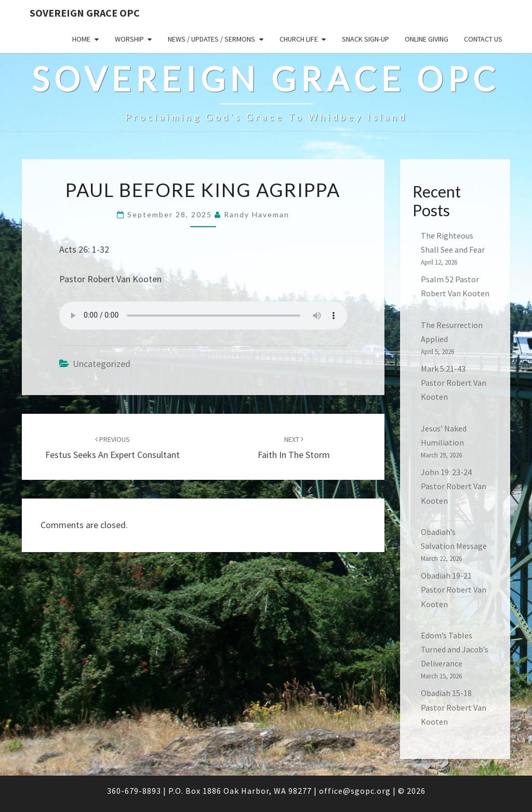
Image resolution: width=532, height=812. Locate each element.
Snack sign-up (365, 39)
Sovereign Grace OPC (85, 13)
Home (81, 39)
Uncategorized (102, 364)
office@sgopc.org (355, 791)
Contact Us (483, 39)
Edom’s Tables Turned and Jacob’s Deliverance (455, 649)
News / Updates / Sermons (211, 39)
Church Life (299, 39)
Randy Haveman (257, 214)
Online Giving (427, 39)
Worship (129, 39)
